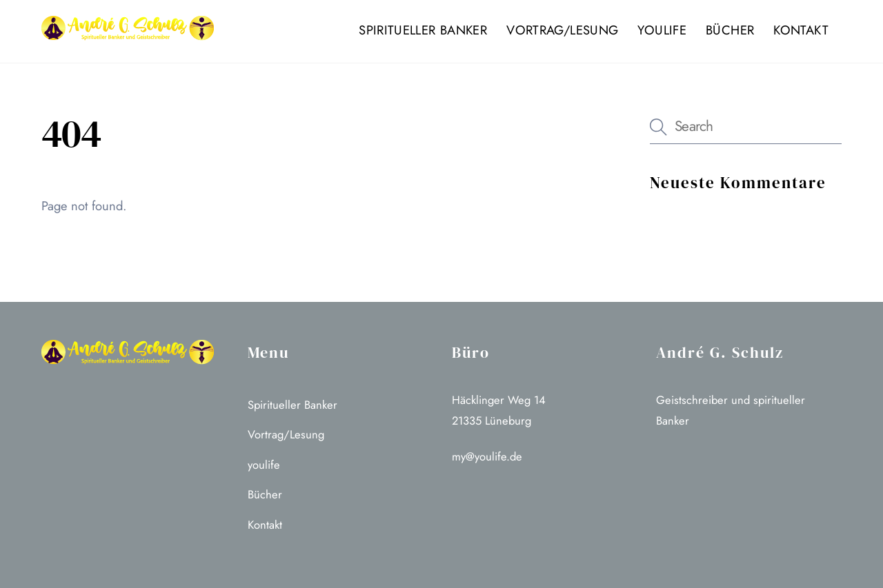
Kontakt (801, 30)
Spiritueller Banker (423, 30)
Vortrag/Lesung (562, 30)
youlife (662, 30)
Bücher (730, 30)
